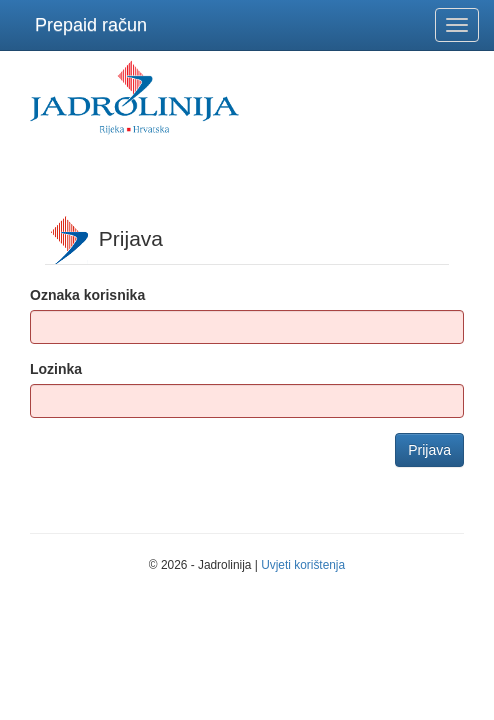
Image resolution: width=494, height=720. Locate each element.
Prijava (429, 450)
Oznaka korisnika (87, 295)
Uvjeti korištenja (303, 565)
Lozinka (56, 369)
